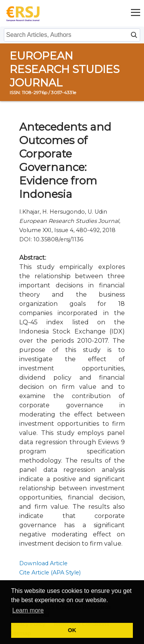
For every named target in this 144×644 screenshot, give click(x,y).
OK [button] (72, 630)
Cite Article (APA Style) (50, 573)
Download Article (43, 563)
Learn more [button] (28, 610)
